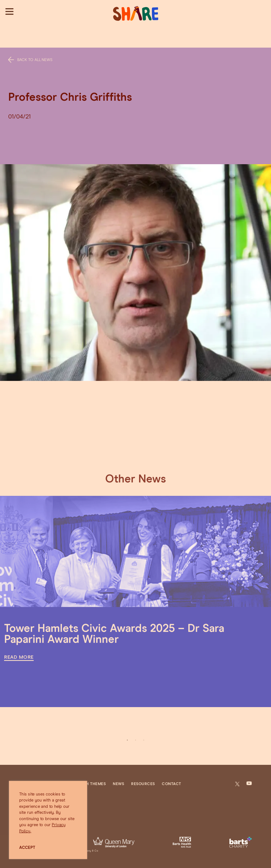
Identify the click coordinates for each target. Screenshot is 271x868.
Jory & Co (92, 851)
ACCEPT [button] (27, 848)
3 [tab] (144, 740)
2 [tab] (135, 740)
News (118, 784)
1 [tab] (127, 740)
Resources (143, 784)
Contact (171, 784)
